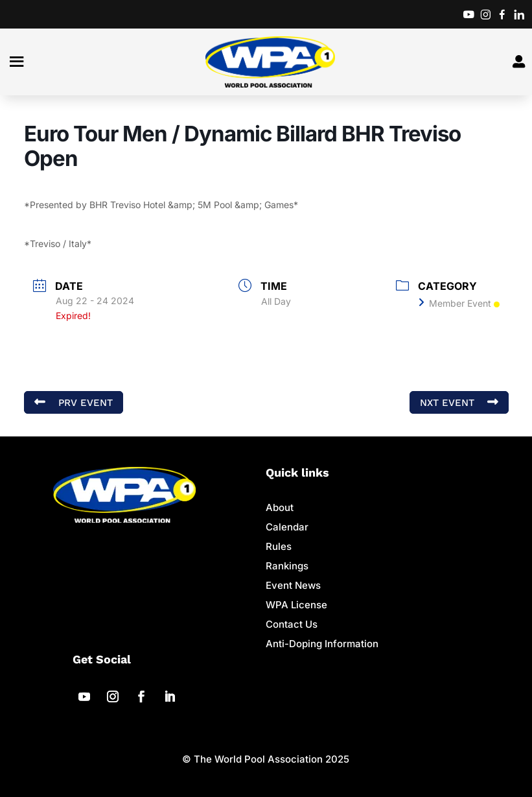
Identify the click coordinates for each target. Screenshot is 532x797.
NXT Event (459, 402)
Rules (279, 546)
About (280, 507)
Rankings (287, 566)
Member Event (459, 303)
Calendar (287, 527)
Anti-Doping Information (322, 644)
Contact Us (292, 624)
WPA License (296, 605)
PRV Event (74, 402)
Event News (293, 585)
